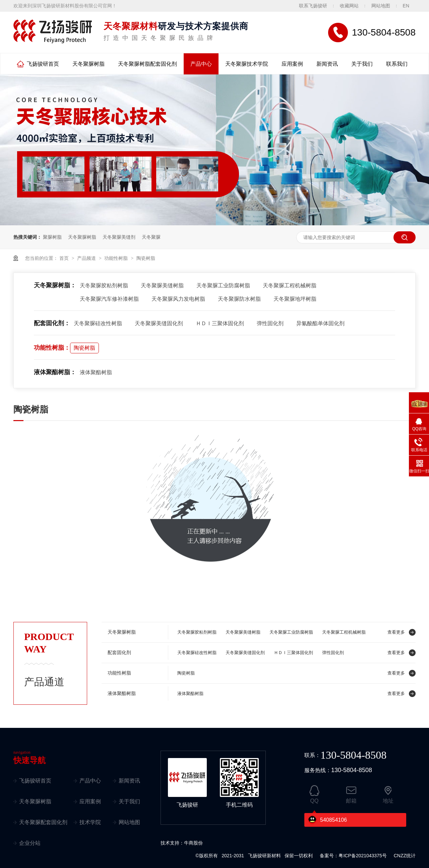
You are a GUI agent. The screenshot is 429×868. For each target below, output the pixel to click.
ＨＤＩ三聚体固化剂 (220, 323)
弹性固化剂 (270, 323)
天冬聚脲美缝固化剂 (159, 323)
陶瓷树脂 (146, 258)
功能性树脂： (52, 348)
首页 (65, 258)
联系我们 (397, 64)
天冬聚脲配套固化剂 (43, 822)
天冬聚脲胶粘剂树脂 (104, 285)
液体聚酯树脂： (55, 372)
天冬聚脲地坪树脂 (295, 299)
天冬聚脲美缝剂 (119, 237)
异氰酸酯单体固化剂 (320, 323)
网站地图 (381, 6)
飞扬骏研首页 (43, 64)
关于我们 (362, 64)
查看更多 (396, 632)
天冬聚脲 (151, 237)
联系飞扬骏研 (313, 6)
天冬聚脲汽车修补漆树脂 (109, 299)
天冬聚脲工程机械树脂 (290, 285)
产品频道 (87, 258)
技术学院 (90, 822)
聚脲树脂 (52, 237)
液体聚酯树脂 (96, 372)
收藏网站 (349, 6)
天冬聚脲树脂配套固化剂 (147, 64)
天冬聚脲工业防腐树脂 (223, 285)
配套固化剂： (52, 323)
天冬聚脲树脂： (55, 285)
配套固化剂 (119, 653)
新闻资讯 (327, 64)
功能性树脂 (117, 258)
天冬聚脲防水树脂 (239, 299)
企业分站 (30, 843)
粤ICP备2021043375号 (362, 856)
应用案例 (292, 64)
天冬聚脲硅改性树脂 (98, 323)
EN (406, 6)
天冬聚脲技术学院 (247, 64)
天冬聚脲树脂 (88, 64)
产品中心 (201, 64)
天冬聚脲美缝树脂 (162, 285)
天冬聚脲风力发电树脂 (178, 299)
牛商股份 (193, 843)
